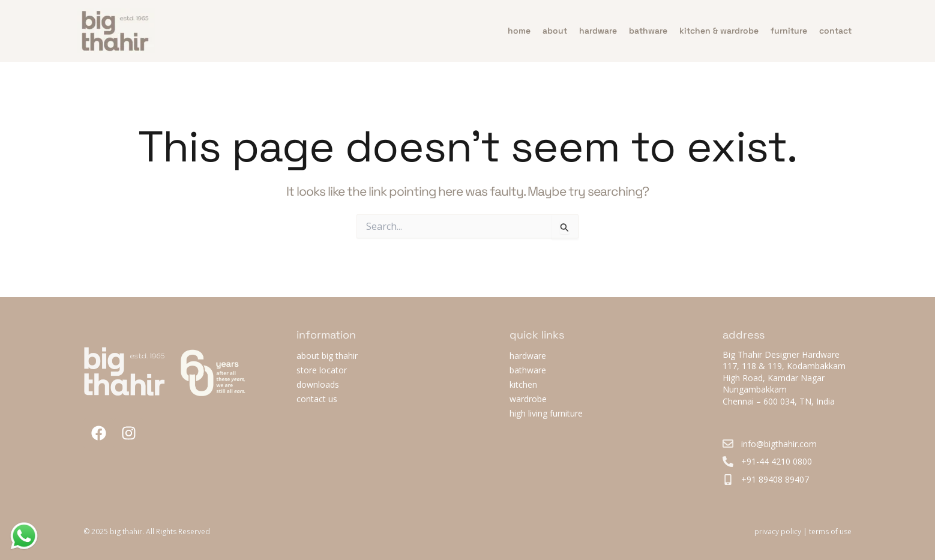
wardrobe (528, 399)
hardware (598, 31)
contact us (317, 399)
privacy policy (778, 531)
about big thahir (327, 356)
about (555, 31)
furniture (789, 31)
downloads (318, 384)
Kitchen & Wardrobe (719, 31)
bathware (648, 31)
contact (835, 31)
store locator (322, 370)
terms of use (830, 531)
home (519, 31)
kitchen (523, 384)
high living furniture (546, 413)
